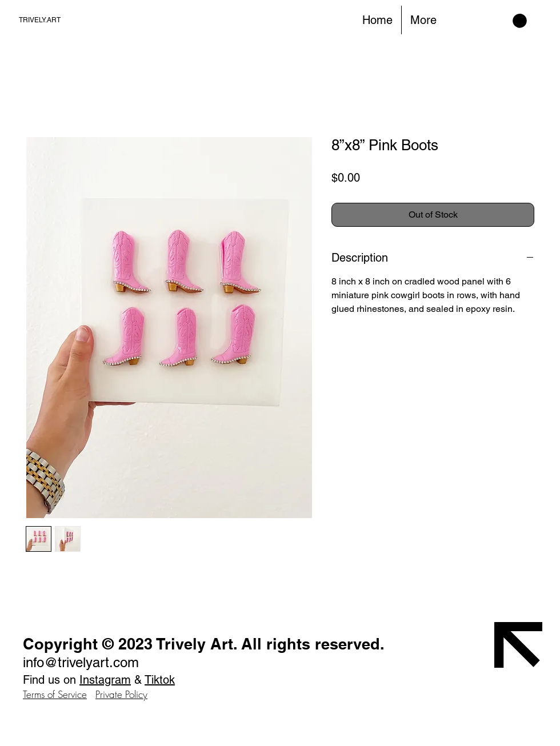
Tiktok (160, 680)
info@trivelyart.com (81, 662)
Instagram (105, 680)
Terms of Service (55, 694)
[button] (520, 21)
